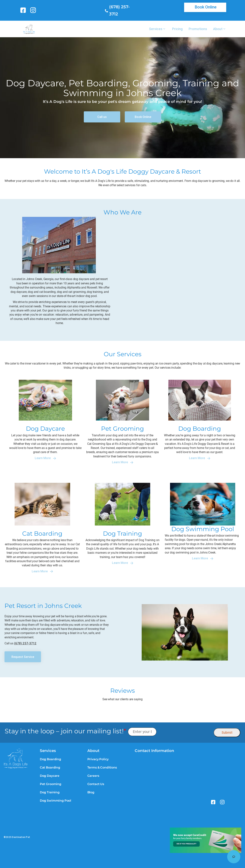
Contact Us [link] (96, 784)
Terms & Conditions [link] (102, 767)
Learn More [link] (45, 458)
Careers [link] (93, 776)
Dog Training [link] (50, 792)
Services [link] (156, 29)
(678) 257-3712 (25, 643)
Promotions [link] (198, 29)
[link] (24, 10)
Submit (227, 732)
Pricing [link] (177, 29)
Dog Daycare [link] (50, 776)
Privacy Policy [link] (98, 759)
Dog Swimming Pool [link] (56, 801)
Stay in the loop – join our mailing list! (65, 731)
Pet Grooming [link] (51, 784)
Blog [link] (91, 792)
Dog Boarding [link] (50, 759)
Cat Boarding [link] (50, 767)
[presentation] (185, 732)
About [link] (218, 29)
